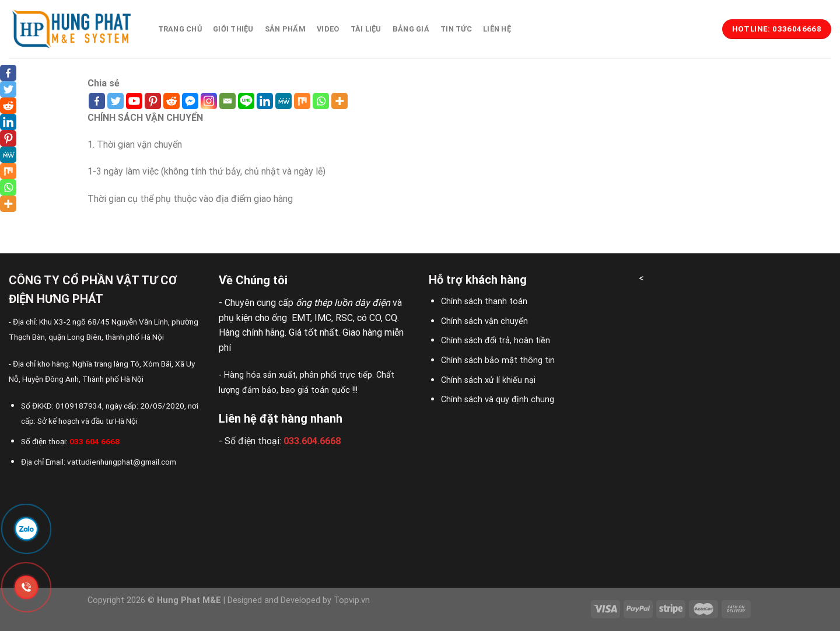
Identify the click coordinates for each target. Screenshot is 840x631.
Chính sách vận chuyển (484, 321)
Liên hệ (497, 29)
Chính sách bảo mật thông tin (498, 360)
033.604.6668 (312, 441)
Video (328, 29)
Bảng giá (411, 29)
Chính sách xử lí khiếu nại (488, 380)
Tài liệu (366, 29)
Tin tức (456, 29)
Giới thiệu (233, 29)
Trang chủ (180, 29)
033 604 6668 (94, 441)
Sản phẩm (285, 29)
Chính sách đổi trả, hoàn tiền (496, 341)
